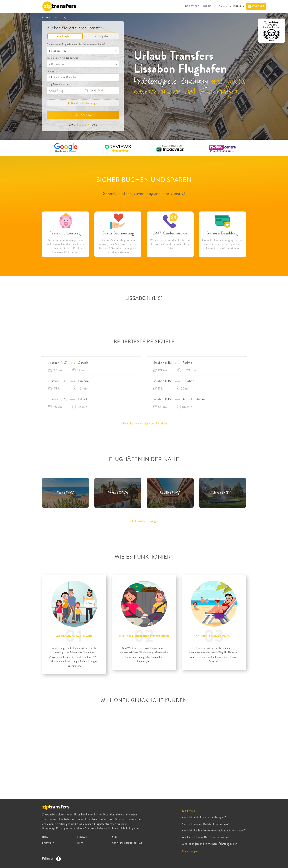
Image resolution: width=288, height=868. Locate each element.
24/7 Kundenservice (170, 233)
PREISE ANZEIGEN (83, 115)
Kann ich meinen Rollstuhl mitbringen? (205, 824)
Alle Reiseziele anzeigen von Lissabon (144, 423)
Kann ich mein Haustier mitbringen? (204, 817)
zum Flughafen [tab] (101, 36)
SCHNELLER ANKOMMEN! (214, 636)
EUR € (237, 6)
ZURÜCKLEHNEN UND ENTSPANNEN (144, 636)
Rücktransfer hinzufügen (83, 103)
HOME (46, 18)
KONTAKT (82, 837)
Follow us (51, 859)
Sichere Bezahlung (223, 233)
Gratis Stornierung (118, 233)
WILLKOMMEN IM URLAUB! (74, 636)
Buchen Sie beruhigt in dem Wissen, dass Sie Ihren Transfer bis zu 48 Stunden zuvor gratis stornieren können (118, 246)
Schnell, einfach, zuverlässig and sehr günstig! (144, 193)
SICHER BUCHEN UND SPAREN (144, 180)
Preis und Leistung (65, 233)
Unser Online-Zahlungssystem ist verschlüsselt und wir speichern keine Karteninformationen (223, 244)
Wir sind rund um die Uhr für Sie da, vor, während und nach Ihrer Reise (170, 244)
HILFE (207, 6)
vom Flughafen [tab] (65, 36)
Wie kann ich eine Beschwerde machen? (206, 837)
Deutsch (224, 6)
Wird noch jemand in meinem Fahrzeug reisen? (210, 844)
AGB (114, 837)
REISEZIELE (192, 6)
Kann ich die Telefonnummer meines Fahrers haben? (214, 830)
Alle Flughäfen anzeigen (144, 521)
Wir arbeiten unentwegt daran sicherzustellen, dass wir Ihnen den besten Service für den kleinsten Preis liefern (66, 246)
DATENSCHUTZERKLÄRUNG (127, 843)
